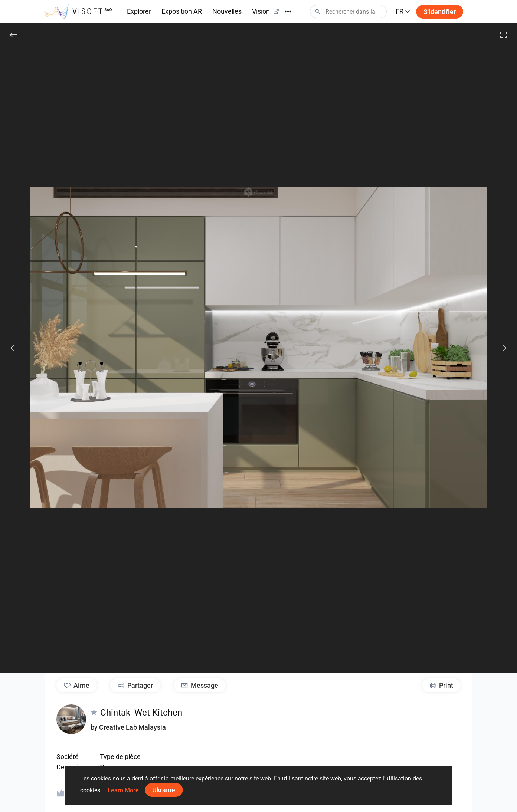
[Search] (348, 11)
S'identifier (440, 12)
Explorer (139, 11)
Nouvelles (227, 11)
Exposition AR (182, 11)
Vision (266, 11)
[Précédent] (13, 35)
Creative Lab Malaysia (132, 727)
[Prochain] (501, 348)
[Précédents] (12, 348)
